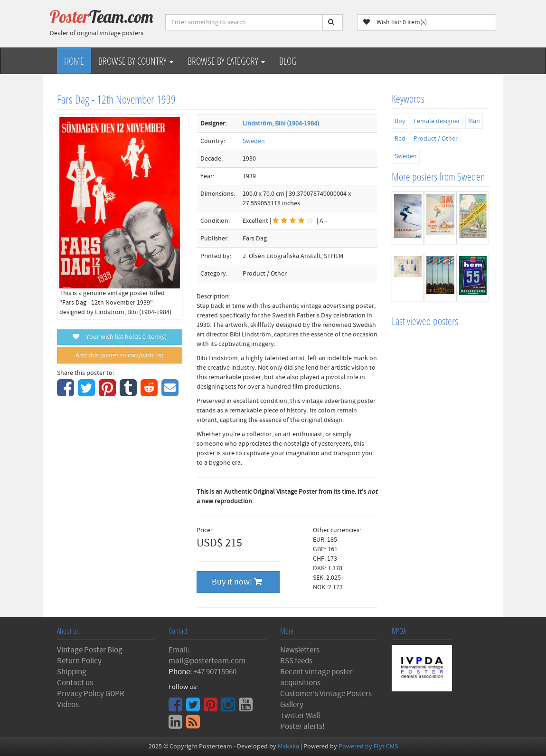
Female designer (437, 121)
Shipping (72, 672)
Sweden (254, 141)
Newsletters (300, 650)
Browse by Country (136, 61)
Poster (102, 17)
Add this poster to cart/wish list (120, 355)
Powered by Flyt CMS (368, 746)
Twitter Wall (300, 716)
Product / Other (436, 139)
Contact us (75, 683)
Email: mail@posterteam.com (207, 656)
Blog (288, 61)
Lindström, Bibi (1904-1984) (281, 124)
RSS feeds (296, 661)
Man (474, 121)
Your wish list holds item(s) (120, 337)
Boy (400, 121)
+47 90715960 (215, 672)
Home (74, 61)
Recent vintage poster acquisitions (316, 677)
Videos (68, 705)
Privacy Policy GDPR (91, 694)
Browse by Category (226, 61)
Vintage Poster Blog (90, 650)
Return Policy (79, 661)
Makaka (288, 746)
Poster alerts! (302, 727)
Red (400, 139)
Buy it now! (237, 582)
